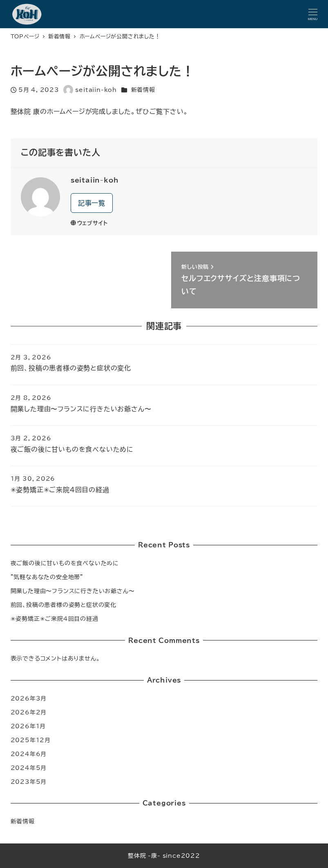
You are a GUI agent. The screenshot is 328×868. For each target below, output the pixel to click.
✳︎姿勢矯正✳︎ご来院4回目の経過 (55, 619)
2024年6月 (29, 754)
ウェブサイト (89, 223)
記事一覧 (92, 203)
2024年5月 (29, 768)
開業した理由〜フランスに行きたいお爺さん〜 (73, 591)
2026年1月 (28, 726)
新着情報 (143, 90)
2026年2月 (29, 712)
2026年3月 (29, 698)
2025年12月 (31, 740)
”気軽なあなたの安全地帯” (47, 577)
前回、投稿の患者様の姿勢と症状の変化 (64, 605)
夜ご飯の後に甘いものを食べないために (65, 563)
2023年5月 (29, 782)
